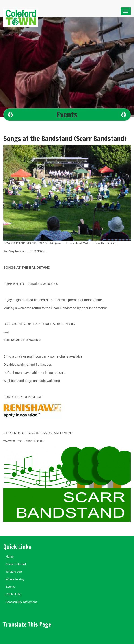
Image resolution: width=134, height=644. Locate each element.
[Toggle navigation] (126, 11)
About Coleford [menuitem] (16, 564)
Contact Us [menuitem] (13, 594)
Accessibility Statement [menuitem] (21, 602)
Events (67, 115)
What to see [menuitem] (14, 572)
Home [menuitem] (10, 557)
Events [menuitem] (10, 587)
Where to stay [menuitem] (15, 579)
